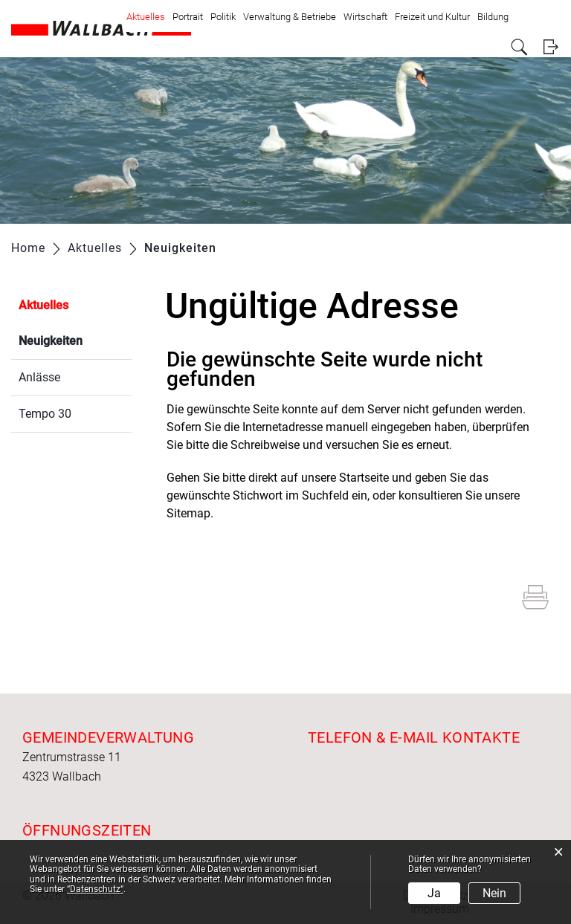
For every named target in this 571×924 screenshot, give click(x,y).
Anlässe (39, 377)
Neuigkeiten (75, 339)
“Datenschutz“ (95, 889)
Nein (494, 893)
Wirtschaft (365, 17)
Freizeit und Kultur (432, 17)
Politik (223, 17)
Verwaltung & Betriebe (290, 17)
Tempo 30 (45, 414)
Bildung (493, 17)
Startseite (364, 478)
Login (551, 47)
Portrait (188, 17)
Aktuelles (146, 17)
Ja (434, 893)
